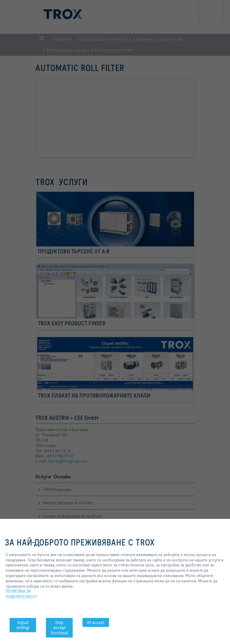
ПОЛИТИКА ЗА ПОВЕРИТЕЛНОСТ (21, 594)
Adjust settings (23, 625)
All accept (96, 622)
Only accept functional (59, 628)
